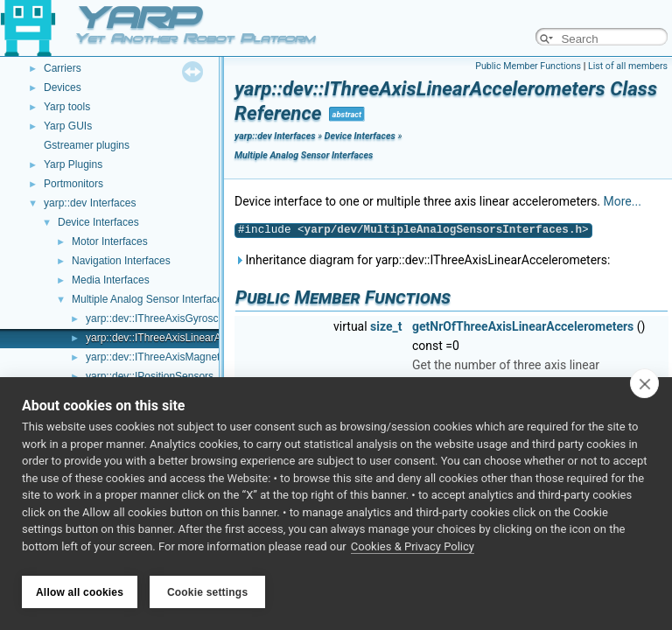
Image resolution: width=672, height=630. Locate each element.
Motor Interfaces (110, 241)
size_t (386, 326)
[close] (644, 387)
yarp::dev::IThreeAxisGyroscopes (163, 318)
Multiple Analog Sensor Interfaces (150, 299)
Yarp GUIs (68, 126)
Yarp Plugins (73, 164)
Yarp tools (67, 107)
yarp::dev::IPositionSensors (150, 376)
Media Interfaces (111, 280)
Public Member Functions (528, 66)
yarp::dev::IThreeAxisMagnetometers (172, 357)
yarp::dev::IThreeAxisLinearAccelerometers (186, 338)
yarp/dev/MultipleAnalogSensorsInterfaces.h (443, 230)
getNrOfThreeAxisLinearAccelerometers (523, 326)
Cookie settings (207, 592)
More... (623, 201)
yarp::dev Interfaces (90, 203)
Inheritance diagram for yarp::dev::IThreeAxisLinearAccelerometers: (422, 260)
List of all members (628, 66)
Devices (63, 87)
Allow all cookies (80, 592)
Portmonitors (73, 184)
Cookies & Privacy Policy (413, 550)
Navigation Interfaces (121, 261)
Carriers (63, 68)
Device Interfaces (98, 222)
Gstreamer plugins (87, 145)
